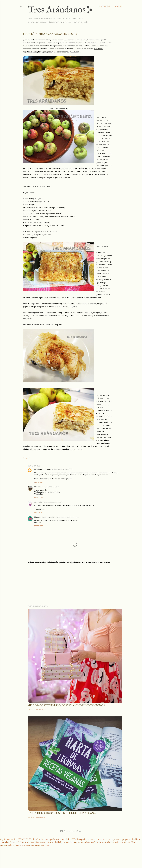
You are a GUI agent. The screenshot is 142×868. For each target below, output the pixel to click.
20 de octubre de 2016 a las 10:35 (62, 470)
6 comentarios (41, 817)
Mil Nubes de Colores (42, 469)
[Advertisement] (75, 584)
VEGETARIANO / (34, 22)
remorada (38, 502)
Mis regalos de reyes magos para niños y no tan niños (66, 705)
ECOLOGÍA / (47, 22)
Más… (87, 22)
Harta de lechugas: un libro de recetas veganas (62, 813)
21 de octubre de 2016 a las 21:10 (53, 502)
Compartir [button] (27, 458)
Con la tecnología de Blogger (71, 831)
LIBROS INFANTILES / (62, 22)
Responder (39, 482)
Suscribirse (104, 7)
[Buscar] (119, 7)
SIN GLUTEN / (78, 22)
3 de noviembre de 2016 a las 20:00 (68, 517)
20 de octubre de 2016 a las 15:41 (48, 487)
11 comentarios (41, 709)
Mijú (36, 487)
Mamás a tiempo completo (45, 517)
